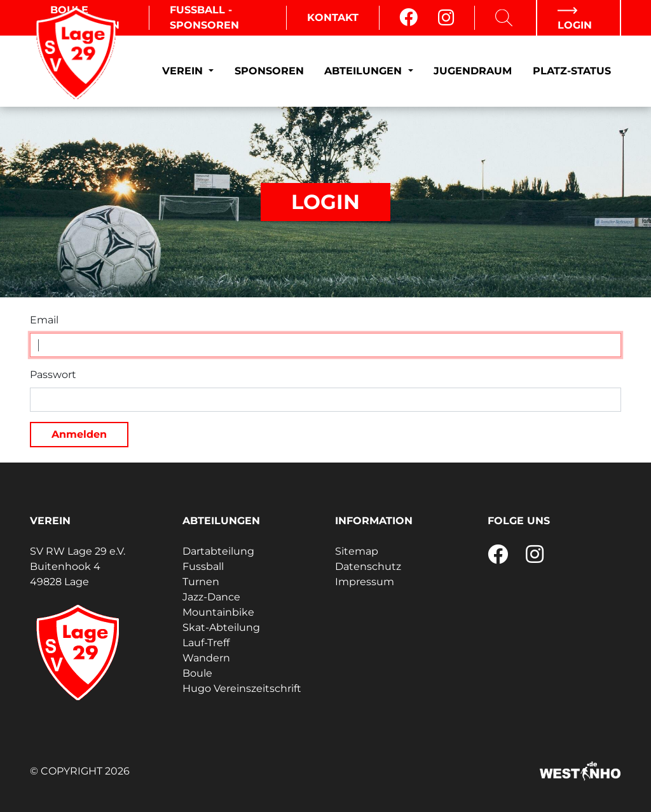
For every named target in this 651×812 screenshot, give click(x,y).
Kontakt (333, 17)
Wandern (206, 658)
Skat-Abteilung (221, 627)
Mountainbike (218, 612)
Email (44, 320)
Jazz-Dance (211, 597)
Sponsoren (269, 71)
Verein (184, 71)
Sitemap (357, 551)
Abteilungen (365, 71)
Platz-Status (572, 71)
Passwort (53, 375)
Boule (197, 673)
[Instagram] (446, 18)
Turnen (201, 582)
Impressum (365, 582)
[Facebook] (408, 18)
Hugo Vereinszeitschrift (242, 688)
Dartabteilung (218, 551)
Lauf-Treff (206, 643)
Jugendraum (473, 71)
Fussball (203, 566)
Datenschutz (368, 566)
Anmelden (79, 434)
